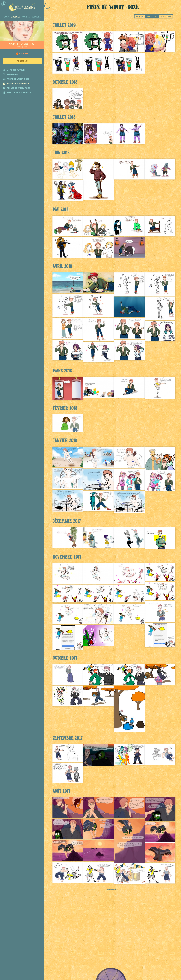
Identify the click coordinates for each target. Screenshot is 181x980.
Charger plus (113, 889)
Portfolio (22, 61)
